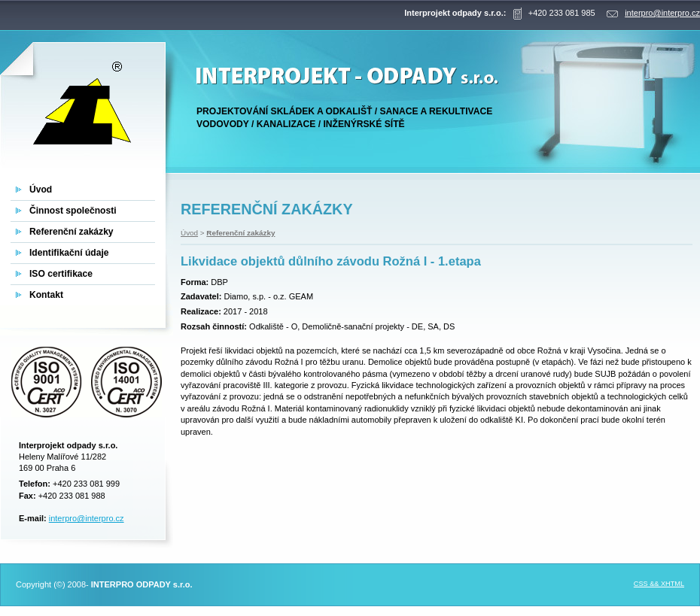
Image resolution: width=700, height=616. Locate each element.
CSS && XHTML (659, 584)
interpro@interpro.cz (87, 518)
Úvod (189, 233)
